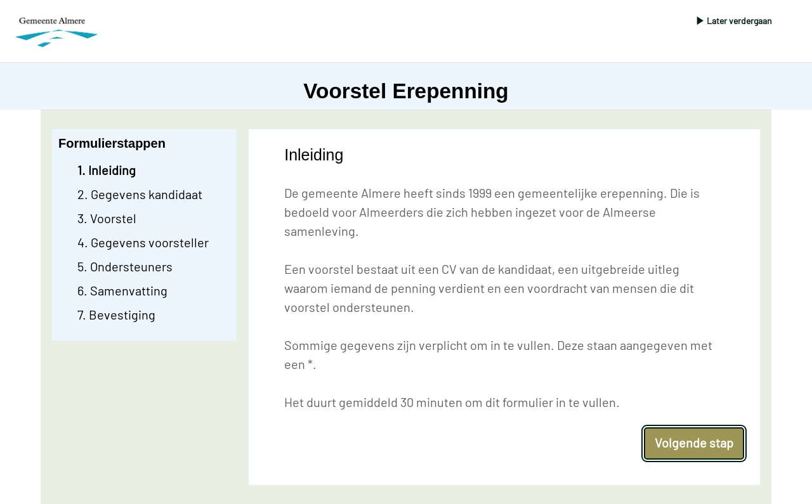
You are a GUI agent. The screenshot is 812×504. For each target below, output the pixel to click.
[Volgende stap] (694, 443)
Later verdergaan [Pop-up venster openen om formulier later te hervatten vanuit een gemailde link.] (739, 21)
